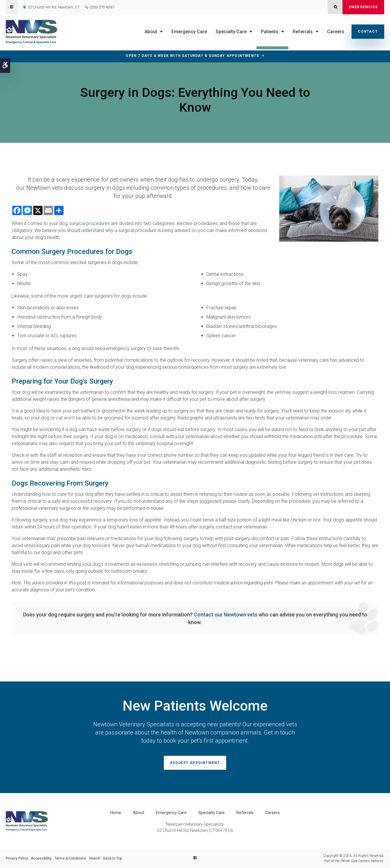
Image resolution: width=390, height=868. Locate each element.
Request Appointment (195, 763)
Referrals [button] (303, 32)
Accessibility (41, 858)
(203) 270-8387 (102, 7)
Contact (368, 31)
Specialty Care (211, 813)
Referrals (245, 813)
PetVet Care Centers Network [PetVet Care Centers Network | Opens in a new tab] (362, 861)
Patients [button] (270, 32)
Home (116, 813)
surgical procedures (90, 223)
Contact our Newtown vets (226, 615)
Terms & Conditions (70, 858)
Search (95, 858)
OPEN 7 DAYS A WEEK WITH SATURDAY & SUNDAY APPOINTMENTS (192, 56)
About (139, 813)
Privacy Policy (17, 858)
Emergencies (363, 7)
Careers (336, 32)
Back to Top (113, 858)
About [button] (151, 32)
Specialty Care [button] (231, 32)
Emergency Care (189, 32)
